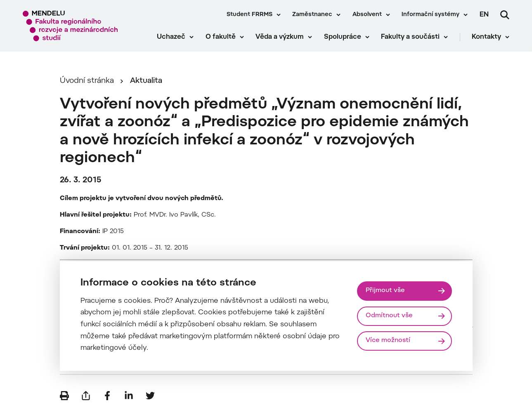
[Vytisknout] (64, 396)
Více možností (388, 341)
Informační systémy (430, 15)
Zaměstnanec (312, 15)
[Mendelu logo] (70, 26)
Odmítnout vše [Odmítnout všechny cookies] (389, 316)
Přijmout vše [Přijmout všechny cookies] (385, 291)
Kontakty (486, 37)
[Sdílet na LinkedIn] (129, 396)
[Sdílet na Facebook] (107, 396)
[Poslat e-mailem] (86, 396)
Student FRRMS (249, 15)
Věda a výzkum (280, 37)
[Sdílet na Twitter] (150, 396)
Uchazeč (171, 37)
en (484, 15)
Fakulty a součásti (410, 37)
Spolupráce (343, 37)
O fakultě (221, 37)
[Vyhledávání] (505, 15)
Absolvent (367, 15)
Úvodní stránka (87, 81)
